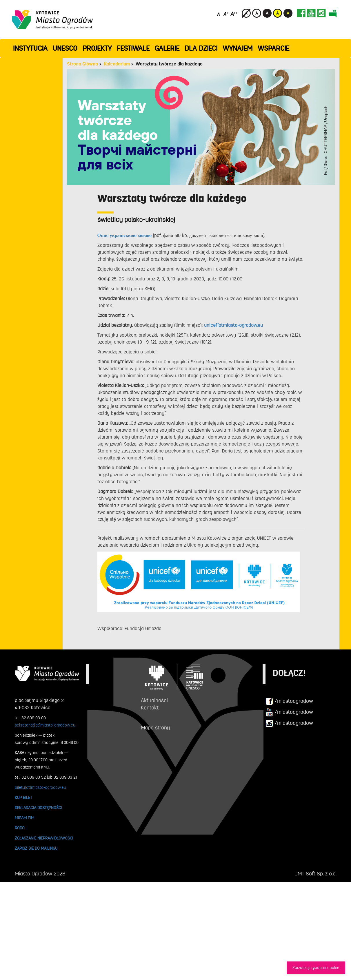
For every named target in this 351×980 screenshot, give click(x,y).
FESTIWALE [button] (133, 48)
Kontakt (150, 708)
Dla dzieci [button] (201, 48)
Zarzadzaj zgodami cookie (316, 968)
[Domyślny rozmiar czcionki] (219, 14)
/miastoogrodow (289, 701)
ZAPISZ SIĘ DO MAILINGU (36, 848)
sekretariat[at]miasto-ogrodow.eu (45, 725)
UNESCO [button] (65, 48)
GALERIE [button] (167, 48)
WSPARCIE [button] (273, 48)
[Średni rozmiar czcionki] (226, 14)
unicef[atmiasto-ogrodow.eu (233, 325)
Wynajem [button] (238, 48)
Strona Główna (82, 64)
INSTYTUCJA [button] (30, 48)
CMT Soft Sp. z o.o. (315, 874)
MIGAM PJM (24, 818)
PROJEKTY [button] (97, 48)
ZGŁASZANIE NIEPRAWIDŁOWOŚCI (44, 838)
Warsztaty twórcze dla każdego (169, 64)
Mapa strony (155, 728)
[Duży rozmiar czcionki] (234, 14)
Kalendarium (117, 64)
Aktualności (154, 700)
